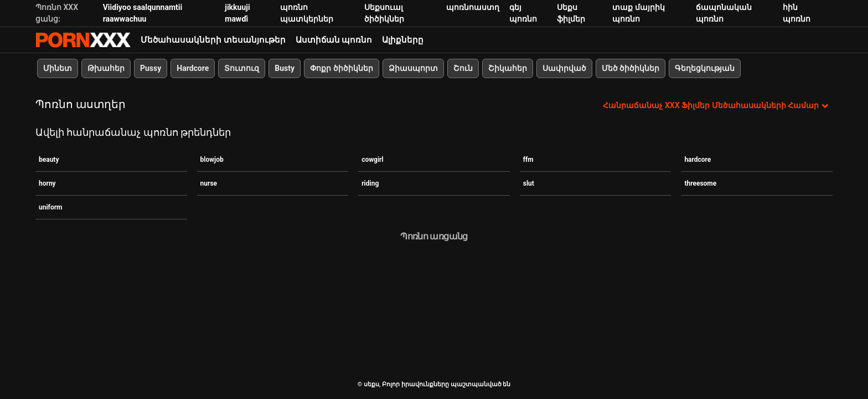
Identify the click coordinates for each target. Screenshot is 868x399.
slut (529, 183)
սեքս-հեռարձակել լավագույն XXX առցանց (83, 40)
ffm (528, 160)
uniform (50, 207)
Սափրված (564, 68)
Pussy (151, 68)
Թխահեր (106, 68)
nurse (209, 183)
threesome (700, 183)
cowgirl (372, 160)
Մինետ (58, 68)
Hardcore (193, 68)
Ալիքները (403, 40)
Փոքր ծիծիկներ (341, 68)
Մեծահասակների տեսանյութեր (213, 40)
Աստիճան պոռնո (334, 40)
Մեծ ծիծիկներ (631, 68)
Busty (285, 68)
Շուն (463, 68)
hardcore (697, 160)
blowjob (212, 160)
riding (370, 183)
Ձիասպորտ (413, 68)
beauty (49, 160)
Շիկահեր (508, 68)
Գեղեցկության (705, 68)
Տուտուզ (242, 68)
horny (47, 183)
